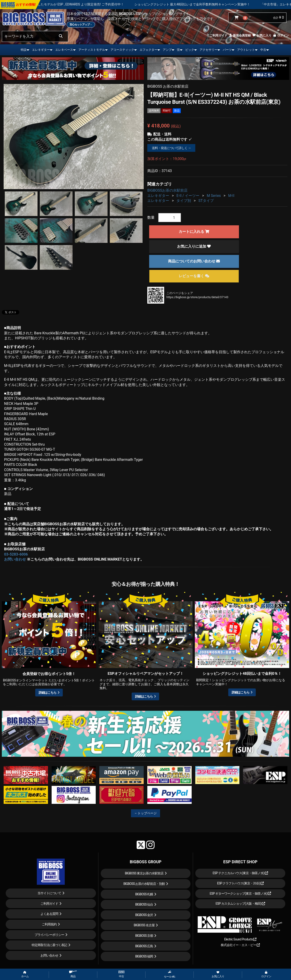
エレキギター (41, 50)
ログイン (281, 35)
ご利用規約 (49, 924)
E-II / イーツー (188, 196)
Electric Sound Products (240, 939)
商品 (73, 974)
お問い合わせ (15, 559)
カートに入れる (194, 232)
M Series (214, 196)
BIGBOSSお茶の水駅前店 (167, 190)
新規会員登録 (240, 35)
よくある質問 (49, 914)
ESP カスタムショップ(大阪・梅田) (240, 904)
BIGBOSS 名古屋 (144, 925)
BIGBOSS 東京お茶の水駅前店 (144, 873)
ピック (190, 50)
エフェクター (148, 50)
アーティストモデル (92, 50)
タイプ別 (184, 201)
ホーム (25, 975)
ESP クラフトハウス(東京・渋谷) (240, 883)
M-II (231, 196)
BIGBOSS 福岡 (144, 956)
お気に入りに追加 (194, 246)
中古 (263, 50)
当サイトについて (49, 893)
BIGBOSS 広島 (144, 946)
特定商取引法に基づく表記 (49, 945)
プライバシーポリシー (49, 935)
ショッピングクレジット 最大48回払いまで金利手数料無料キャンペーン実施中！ (212, 4)
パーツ (227, 50)
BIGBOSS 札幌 (144, 894)
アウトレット (246, 50)
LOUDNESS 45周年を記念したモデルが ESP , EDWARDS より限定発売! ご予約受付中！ (83, 4)
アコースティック (122, 50)
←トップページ (145, 813)
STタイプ (206, 201)
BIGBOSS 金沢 (144, 915)
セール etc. (170, 974)
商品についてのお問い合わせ (194, 261)
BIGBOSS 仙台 (144, 904)
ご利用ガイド (217, 35)
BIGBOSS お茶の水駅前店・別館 (144, 884)
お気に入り (262, 35)
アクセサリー (208, 50)
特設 (24, 50)
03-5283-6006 (16, 554)
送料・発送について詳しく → (171, 148)
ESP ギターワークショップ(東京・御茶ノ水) (240, 894)
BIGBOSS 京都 (144, 936)
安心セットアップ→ (81, 25)
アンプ (167, 50)
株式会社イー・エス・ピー (240, 945)
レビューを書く (194, 276)
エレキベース (64, 50)
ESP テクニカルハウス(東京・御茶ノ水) (240, 873)
